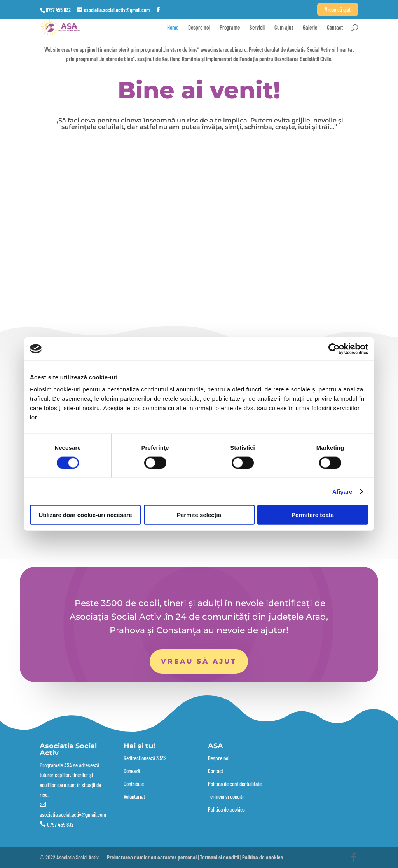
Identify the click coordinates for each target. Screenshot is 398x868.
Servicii (257, 28)
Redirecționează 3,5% (145, 758)
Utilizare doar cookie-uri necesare (85, 515)
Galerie (310, 28)
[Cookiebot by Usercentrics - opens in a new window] (334, 349)
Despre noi (199, 28)
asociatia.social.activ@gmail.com (73, 814)
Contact (335, 28)
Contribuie (134, 784)
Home (173, 28)
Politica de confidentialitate (235, 784)
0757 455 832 (60, 824)
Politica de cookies (226, 809)
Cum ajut (284, 28)
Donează (132, 771)
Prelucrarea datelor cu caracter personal (152, 857)
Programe (230, 28)
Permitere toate (313, 515)
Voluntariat (134, 796)
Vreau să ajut (199, 661)
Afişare (342, 491)
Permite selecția (199, 515)
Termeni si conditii (226, 796)
